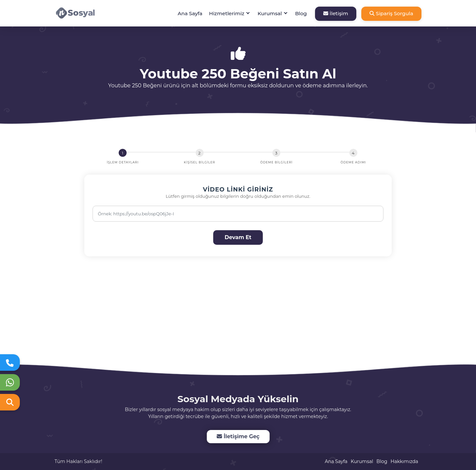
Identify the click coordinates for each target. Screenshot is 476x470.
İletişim (336, 13)
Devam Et (238, 237)
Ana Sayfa (190, 13)
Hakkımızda (404, 461)
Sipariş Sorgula (391, 13)
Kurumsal (270, 13)
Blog (301, 13)
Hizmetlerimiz (227, 13)
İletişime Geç (238, 436)
